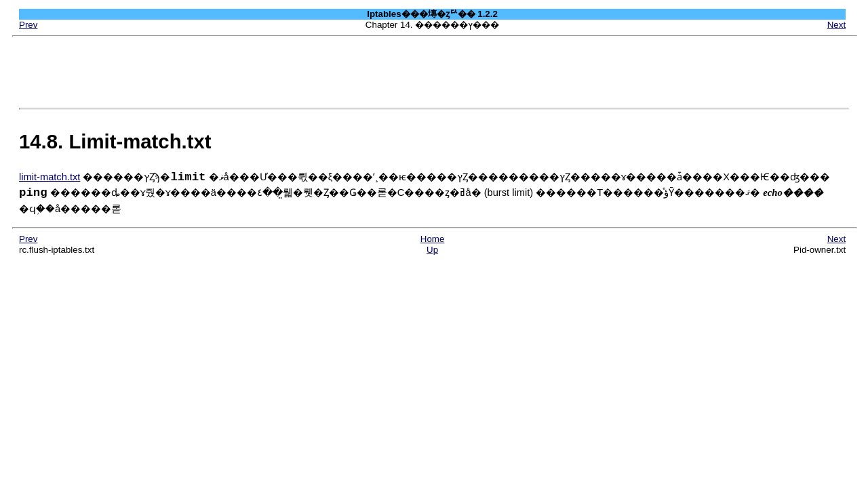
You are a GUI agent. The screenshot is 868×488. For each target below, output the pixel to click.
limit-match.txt (50, 177)
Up (432, 250)
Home (433, 239)
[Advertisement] (434, 73)
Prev (28, 25)
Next (836, 25)
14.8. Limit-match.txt (115, 141)
